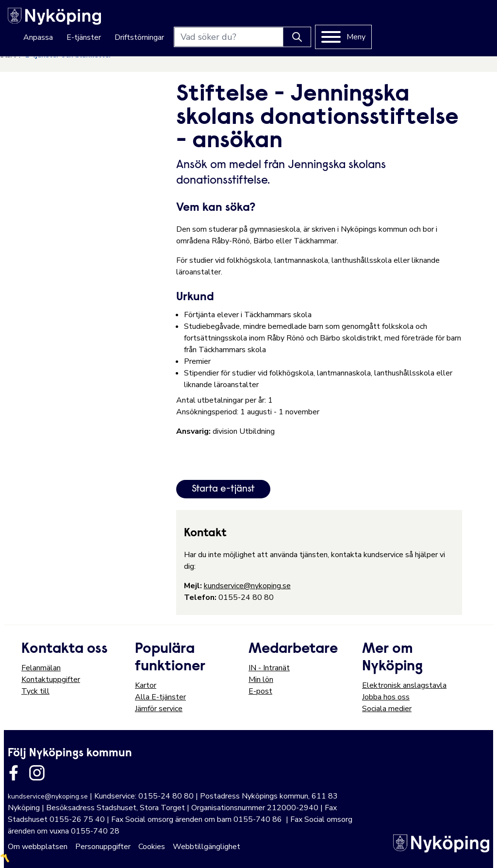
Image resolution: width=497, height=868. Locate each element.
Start (8, 55)
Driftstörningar (257, 20)
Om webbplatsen (38, 847)
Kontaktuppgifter (51, 680)
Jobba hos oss (386, 697)
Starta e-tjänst (223, 489)
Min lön (261, 680)
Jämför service (159, 709)
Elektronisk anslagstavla (404, 685)
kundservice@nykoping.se (247, 586)
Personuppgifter (103, 847)
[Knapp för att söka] (414, 20)
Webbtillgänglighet (207, 847)
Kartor (146, 685)
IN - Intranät (269, 668)
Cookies (152, 847)
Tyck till (35, 691)
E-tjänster (201, 20)
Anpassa (156, 20)
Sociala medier (387, 709)
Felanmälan (41, 668)
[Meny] (461, 20)
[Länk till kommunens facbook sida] (14, 773)
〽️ (5, 858)
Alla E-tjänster (160, 697)
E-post (260, 691)
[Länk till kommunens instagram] (37, 773)
